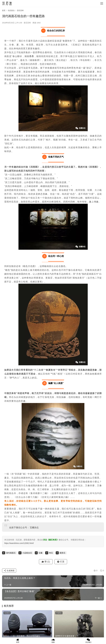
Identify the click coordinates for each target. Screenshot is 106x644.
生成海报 (9, 571)
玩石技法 (7, 613)
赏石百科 (27, 23)
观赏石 (62, 553)
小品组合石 (27, 553)
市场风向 (59, 613)
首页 (4, 10)
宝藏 (32, 528)
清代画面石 (11, 553)
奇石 (51, 553)
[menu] (102, 3)
